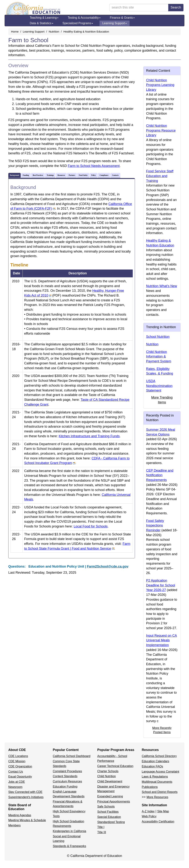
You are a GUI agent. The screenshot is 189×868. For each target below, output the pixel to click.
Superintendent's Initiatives (26, 797)
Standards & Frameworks (69, 846)
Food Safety (83, 175)
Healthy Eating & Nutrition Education (86, 32)
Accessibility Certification (158, 822)
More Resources (157, 797)
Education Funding (65, 787)
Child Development (110, 781)
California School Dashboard (72, 756)
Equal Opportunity (20, 777)
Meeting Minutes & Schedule (27, 820)
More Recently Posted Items (162, 730)
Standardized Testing (111, 822)
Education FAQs (152, 766)
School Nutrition (158, 337)
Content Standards (65, 776)
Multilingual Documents (157, 782)
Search (176, 7)
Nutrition (54, 32)
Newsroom (15, 787)
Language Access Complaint (160, 772)
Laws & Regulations (155, 777)
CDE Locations (18, 756)
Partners (72, 175)
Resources (61, 175)
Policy (94, 175)
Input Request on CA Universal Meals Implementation (162, 640)
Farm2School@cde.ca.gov (108, 566)
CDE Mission (17, 761)
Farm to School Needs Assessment (94, 166)
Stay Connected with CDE (25, 792)
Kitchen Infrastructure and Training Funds (89, 436)
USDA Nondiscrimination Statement (159, 386)
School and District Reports (160, 792)
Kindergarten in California (69, 831)
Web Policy (149, 816)
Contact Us (16, 772)
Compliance (104, 175)
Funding (26, 175)
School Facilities (108, 812)
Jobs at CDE (17, 782)
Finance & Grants (122, 18)
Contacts (115, 175)
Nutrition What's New (162, 286)
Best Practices (38, 175)
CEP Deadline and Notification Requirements (160, 475)
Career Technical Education (115, 766)
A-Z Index (148, 811)
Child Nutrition (106, 776)
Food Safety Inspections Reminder (155, 526)
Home (15, 32)
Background (14, 175)
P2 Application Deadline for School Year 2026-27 (161, 585)
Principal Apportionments (114, 802)
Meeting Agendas (20, 815)
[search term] (139, 8)
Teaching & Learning (44, 18)
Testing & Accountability (84, 18)
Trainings (50, 175)
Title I (101, 827)
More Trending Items (162, 400)
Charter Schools (108, 771)
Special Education (109, 817)
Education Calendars (156, 761)
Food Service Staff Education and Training (160, 176)
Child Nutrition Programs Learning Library (160, 85)
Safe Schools (106, 807)
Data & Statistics (41, 23)
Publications (150, 787)
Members (14, 825)
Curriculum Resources (67, 781)
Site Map (163, 811)
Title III (102, 832)
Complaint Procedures (67, 771)
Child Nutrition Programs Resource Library (161, 130)
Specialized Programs (78, 23)
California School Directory (159, 756)
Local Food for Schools (91, 526)
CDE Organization (20, 766)
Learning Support (115, 23)
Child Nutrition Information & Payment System (159, 357)
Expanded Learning (110, 796)
